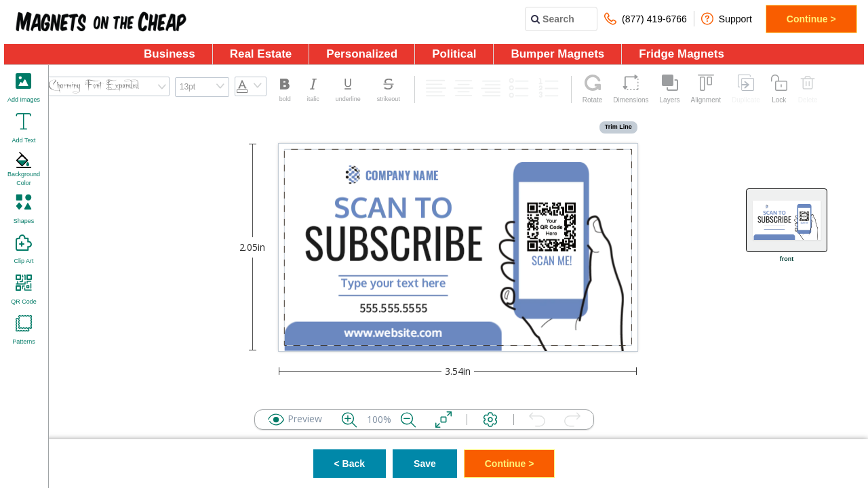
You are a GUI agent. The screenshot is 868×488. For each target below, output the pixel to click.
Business (170, 54)
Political (454, 54)
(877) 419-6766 (646, 19)
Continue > (811, 19)
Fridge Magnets (682, 54)
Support (727, 19)
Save (425, 464)
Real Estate (261, 54)
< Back (350, 464)
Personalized (362, 54)
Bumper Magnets (557, 54)
